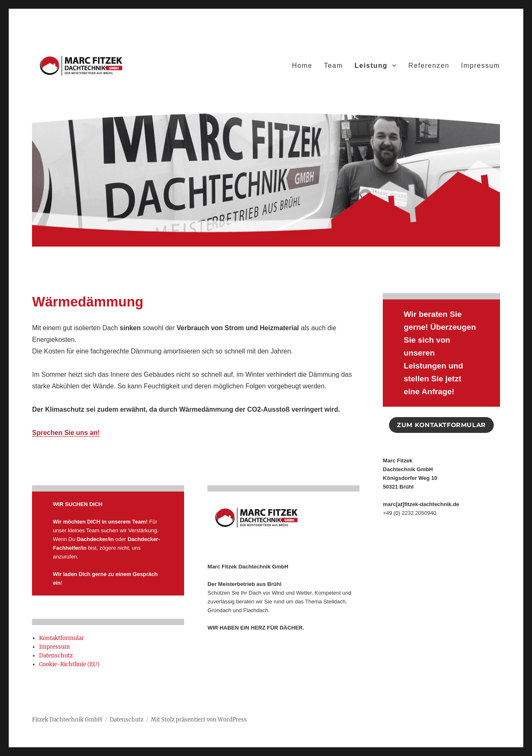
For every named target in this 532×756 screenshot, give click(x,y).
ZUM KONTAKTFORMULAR (441, 425)
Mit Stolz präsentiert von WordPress (199, 720)
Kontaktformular (62, 638)
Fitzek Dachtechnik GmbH (67, 720)
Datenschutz (56, 656)
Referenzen (429, 65)
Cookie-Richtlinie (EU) (69, 664)
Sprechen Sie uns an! (66, 433)
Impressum (480, 65)
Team (333, 65)
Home (302, 65)
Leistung (371, 65)
